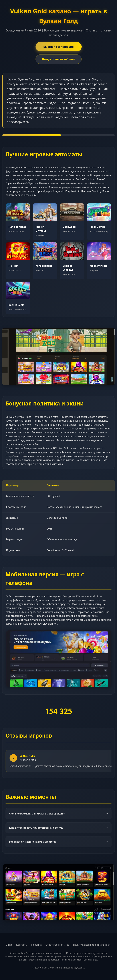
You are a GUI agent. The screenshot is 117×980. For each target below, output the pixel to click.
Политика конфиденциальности (92, 945)
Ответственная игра (57, 945)
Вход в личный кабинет (58, 59)
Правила (36, 945)
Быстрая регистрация (58, 47)
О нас (9, 945)
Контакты (22, 945)
